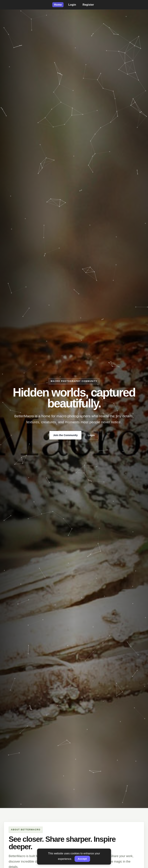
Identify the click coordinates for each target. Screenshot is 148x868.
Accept (82, 859)
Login (72, 5)
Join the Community (65, 435)
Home (58, 5)
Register (88, 5)
